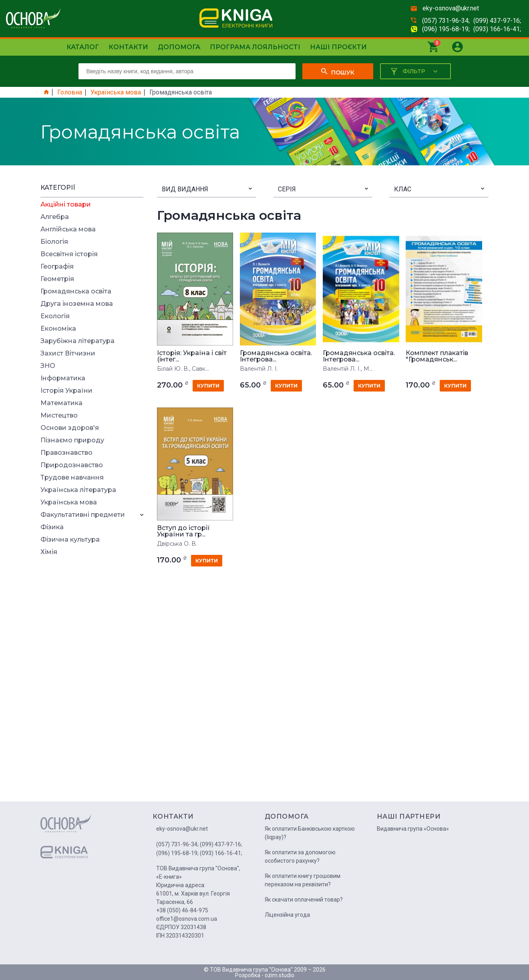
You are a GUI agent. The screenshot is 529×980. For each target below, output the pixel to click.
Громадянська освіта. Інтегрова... (276, 356)
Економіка (58, 329)
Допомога (179, 47)
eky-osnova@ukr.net (451, 8)
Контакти (128, 47)
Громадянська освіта (76, 291)
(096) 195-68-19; (446, 29)
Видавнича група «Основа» (413, 829)
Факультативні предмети (83, 515)
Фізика (52, 527)
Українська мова (116, 92)
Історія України (66, 391)
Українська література (78, 490)
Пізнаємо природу (72, 440)
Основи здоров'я (70, 428)
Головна (70, 92)
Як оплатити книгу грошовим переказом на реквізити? (303, 880)
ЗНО (48, 366)
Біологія (54, 242)
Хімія (49, 552)
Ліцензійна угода (287, 915)
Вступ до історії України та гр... (183, 531)
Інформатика (63, 378)
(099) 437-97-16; (497, 21)
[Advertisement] (92, 681)
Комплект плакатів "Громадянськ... (437, 356)
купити (208, 386)
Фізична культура (70, 540)
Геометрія (57, 279)
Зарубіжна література (77, 341)
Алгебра (55, 217)
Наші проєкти (338, 47)
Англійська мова (68, 229)
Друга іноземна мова (77, 304)
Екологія (55, 316)
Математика (61, 403)
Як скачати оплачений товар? (304, 900)
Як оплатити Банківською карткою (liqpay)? (310, 833)
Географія (57, 267)
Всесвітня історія (69, 254)
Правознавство (66, 453)
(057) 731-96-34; (446, 21)
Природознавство (72, 465)
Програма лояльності (255, 47)
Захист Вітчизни (68, 353)
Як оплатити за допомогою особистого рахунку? (300, 856)
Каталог (83, 47)
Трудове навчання (72, 478)
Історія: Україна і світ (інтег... (192, 356)
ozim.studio (280, 975)
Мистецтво (59, 416)
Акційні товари (66, 205)
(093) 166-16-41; (497, 29)
